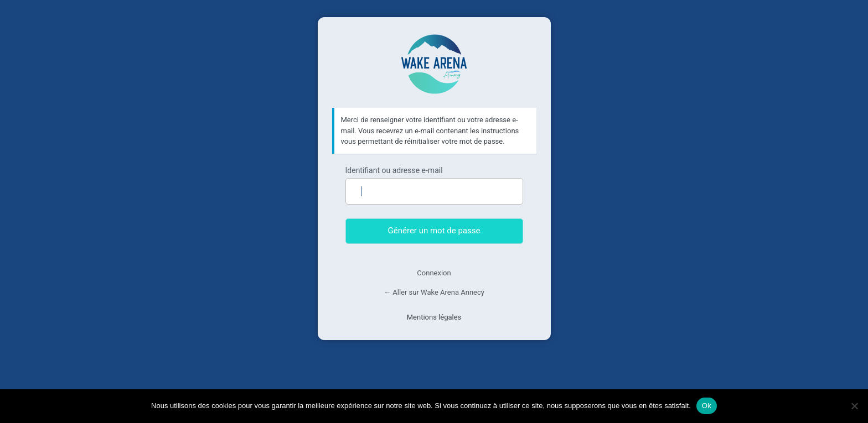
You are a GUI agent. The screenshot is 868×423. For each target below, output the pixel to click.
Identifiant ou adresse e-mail (394, 170)
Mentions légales (434, 317)
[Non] (854, 406)
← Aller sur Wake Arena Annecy (434, 292)
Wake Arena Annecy (434, 64)
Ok (707, 406)
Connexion (434, 273)
